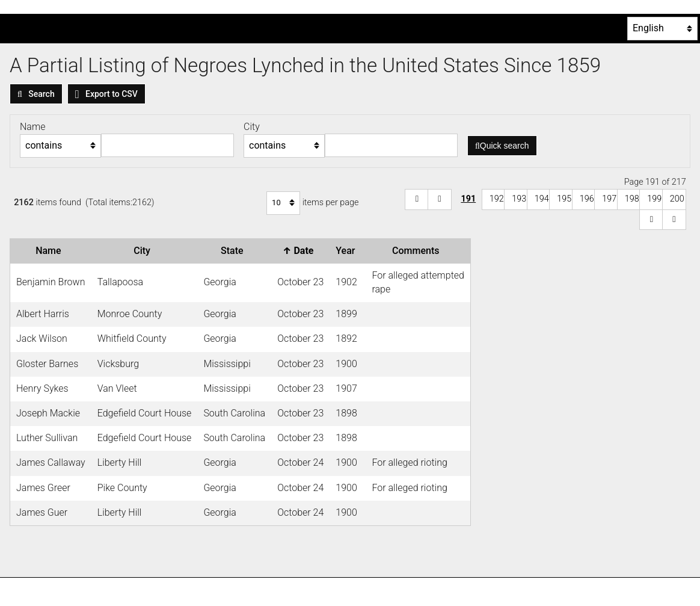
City (144, 251)
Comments (418, 251)
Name (51, 251)
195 (564, 199)
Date (300, 251)
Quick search (502, 146)
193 (519, 199)
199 (654, 199)
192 (497, 199)
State (235, 251)
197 (609, 199)
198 (632, 199)
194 (542, 199)
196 (587, 199)
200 (677, 199)
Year (348, 251)
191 (468, 199)
